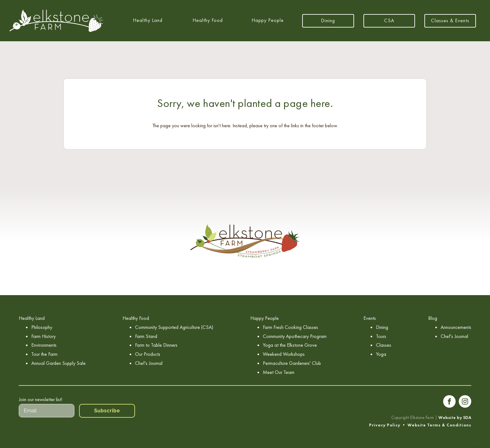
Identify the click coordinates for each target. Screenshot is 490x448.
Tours (381, 336)
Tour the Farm (44, 354)
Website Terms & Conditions (439, 425)
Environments (44, 345)
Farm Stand (146, 336)
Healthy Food (208, 20)
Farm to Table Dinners (156, 345)
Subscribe (107, 411)
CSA (389, 20)
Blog (433, 318)
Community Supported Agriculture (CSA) (174, 327)
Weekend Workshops (284, 354)
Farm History (43, 336)
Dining (328, 20)
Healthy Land (148, 20)
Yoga (381, 354)
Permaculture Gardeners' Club (292, 363)
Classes (384, 345)
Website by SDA (455, 418)
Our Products (148, 354)
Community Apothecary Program (295, 336)
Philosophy (42, 327)
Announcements (456, 327)
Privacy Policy (385, 425)
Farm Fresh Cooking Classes (290, 327)
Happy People (268, 20)
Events (370, 318)
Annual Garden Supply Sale (58, 363)
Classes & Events (450, 20)
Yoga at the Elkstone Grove (290, 345)
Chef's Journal (149, 363)
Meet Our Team (279, 372)
